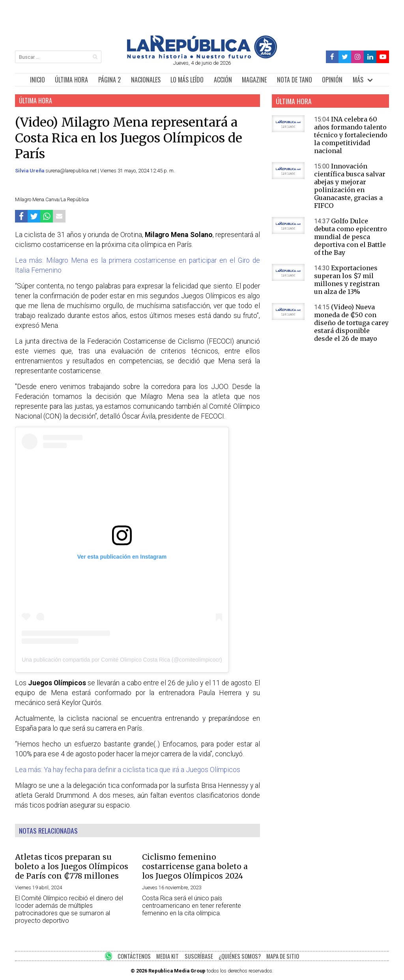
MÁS (358, 80)
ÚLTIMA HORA (71, 80)
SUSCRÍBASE (199, 956)
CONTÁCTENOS (134, 956)
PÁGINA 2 (109, 80)
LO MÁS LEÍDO (187, 80)
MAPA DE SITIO (283, 956)
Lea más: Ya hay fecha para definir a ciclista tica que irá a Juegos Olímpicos (128, 770)
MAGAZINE (254, 80)
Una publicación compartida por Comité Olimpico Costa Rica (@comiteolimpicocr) (122, 660)
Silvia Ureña (30, 171)
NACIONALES (146, 80)
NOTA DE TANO (295, 80)
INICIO (37, 80)
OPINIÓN (332, 80)
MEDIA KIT (167, 956)
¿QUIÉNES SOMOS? (240, 956)
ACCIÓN (223, 80)
